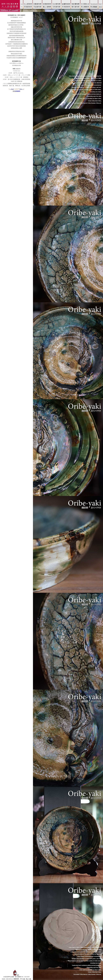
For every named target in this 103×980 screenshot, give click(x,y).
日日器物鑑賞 (16, 91)
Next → (22, 89)
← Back (12, 89)
